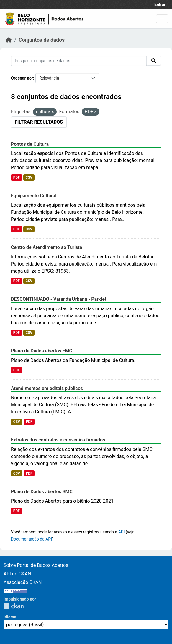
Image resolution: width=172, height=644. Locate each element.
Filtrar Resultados (39, 122)
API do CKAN (17, 574)
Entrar (160, 4)
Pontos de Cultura (30, 144)
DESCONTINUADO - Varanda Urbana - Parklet (59, 299)
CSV (29, 177)
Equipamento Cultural (34, 196)
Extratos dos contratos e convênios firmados (58, 440)
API (122, 532)
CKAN (14, 606)
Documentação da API (31, 539)
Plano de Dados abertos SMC (42, 492)
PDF (17, 177)
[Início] (9, 40)
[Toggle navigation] (162, 19)
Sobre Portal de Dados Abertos (36, 565)
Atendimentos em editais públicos (47, 388)
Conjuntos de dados (42, 40)
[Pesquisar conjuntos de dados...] (79, 61)
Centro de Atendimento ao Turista (46, 247)
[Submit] (154, 61)
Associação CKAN (23, 582)
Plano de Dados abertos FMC (42, 351)
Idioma (10, 617)
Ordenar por (22, 78)
